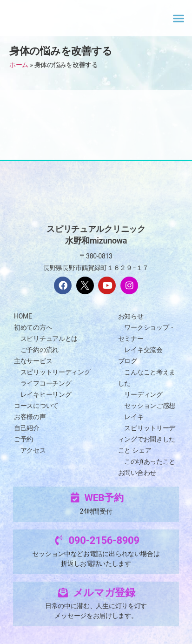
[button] (178, 18)
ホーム (19, 65)
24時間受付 (96, 511)
